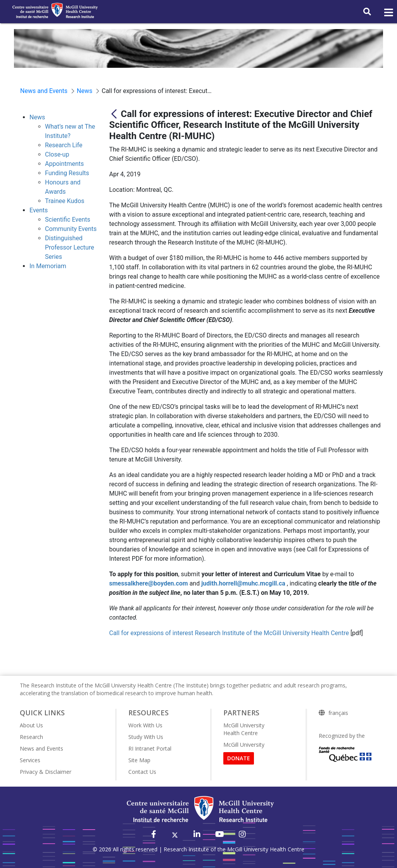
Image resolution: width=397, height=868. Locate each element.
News (37, 117)
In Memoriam (48, 266)
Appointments (64, 164)
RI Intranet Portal (150, 748)
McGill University (244, 745)
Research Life (64, 145)
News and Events (41, 748)
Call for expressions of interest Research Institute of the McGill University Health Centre (229, 633)
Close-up (57, 154)
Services (30, 760)
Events (39, 210)
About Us (31, 725)
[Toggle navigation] (388, 13)
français (338, 713)
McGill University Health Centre (244, 729)
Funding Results (67, 173)
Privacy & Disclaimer (46, 772)
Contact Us (142, 772)
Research (31, 737)
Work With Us (145, 725)
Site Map (139, 760)
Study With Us (146, 737)
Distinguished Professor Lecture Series (70, 247)
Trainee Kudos (65, 201)
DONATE (239, 758)
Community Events (71, 229)
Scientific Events (68, 220)
